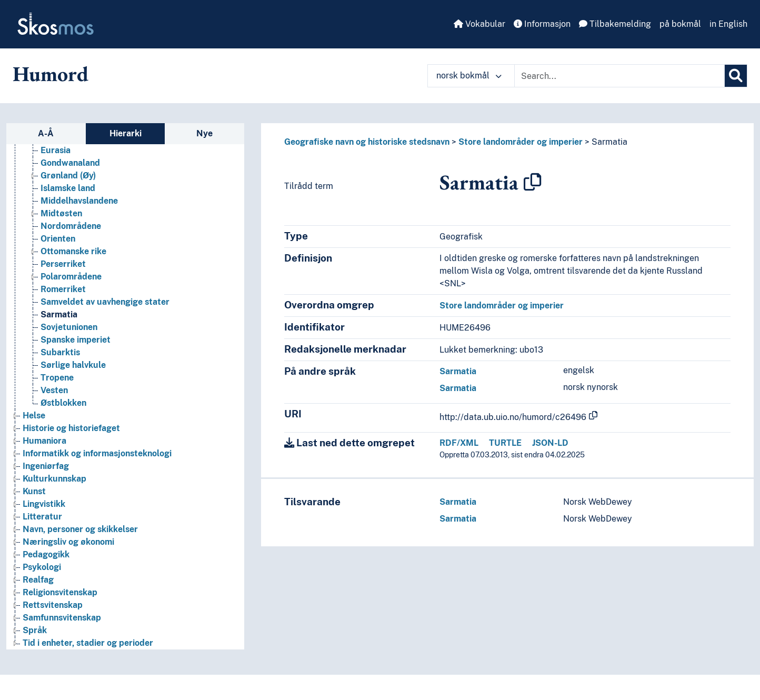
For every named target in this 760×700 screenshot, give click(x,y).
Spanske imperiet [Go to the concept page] (76, 340)
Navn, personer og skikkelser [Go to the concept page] (80, 529)
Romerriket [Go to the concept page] (63, 289)
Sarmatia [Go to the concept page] (59, 314)
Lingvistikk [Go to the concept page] (44, 504)
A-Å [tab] (46, 133)
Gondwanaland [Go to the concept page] (70, 163)
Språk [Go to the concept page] (35, 630)
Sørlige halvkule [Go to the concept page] (73, 365)
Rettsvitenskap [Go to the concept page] (53, 605)
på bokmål (680, 24)
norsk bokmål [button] (469, 76)
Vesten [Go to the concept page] (54, 390)
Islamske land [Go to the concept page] (68, 188)
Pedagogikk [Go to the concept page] (46, 554)
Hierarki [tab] (126, 133)
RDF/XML (459, 443)
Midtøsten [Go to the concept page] (61, 213)
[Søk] (736, 76)
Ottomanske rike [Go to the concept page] (73, 251)
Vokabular (479, 24)
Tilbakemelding (615, 24)
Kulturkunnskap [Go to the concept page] (54, 479)
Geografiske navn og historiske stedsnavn (367, 142)
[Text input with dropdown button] (619, 76)
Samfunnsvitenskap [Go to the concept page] (62, 618)
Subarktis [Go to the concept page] (60, 352)
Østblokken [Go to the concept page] (63, 403)
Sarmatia (609, 142)
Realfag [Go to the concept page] (38, 580)
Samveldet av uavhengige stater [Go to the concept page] (105, 302)
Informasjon (542, 24)
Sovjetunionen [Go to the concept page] (69, 327)
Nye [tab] (204, 133)
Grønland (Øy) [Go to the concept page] (68, 176)
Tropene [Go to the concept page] (57, 378)
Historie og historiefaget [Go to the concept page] (71, 428)
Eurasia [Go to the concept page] (56, 150)
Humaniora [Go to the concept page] (44, 441)
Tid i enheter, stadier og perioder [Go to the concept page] (88, 643)
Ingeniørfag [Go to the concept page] (46, 466)
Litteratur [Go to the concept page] (42, 517)
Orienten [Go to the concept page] (58, 239)
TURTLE (505, 443)
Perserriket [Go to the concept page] (63, 264)
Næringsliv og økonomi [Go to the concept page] (68, 542)
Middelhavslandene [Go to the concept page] (79, 201)
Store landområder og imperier (521, 142)
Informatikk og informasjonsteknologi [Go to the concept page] (97, 453)
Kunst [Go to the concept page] (34, 491)
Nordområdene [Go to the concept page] (71, 226)
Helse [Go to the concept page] (34, 416)
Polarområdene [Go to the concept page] (71, 277)
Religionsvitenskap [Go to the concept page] (60, 592)
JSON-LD (550, 443)
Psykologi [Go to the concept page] (42, 567)
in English (728, 24)
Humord (51, 74)
